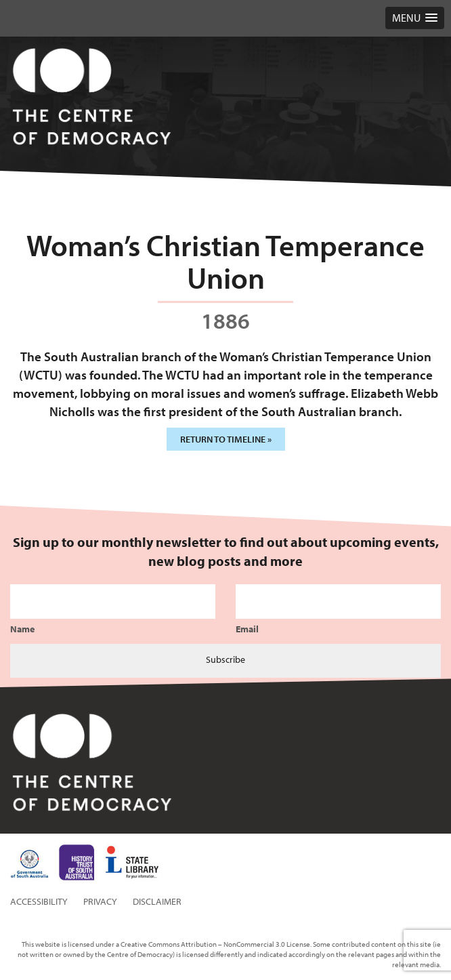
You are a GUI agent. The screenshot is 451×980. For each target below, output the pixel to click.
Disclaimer (157, 901)
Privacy (100, 901)
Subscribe (225, 659)
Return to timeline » (226, 439)
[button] (415, 18)
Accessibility (39, 901)
